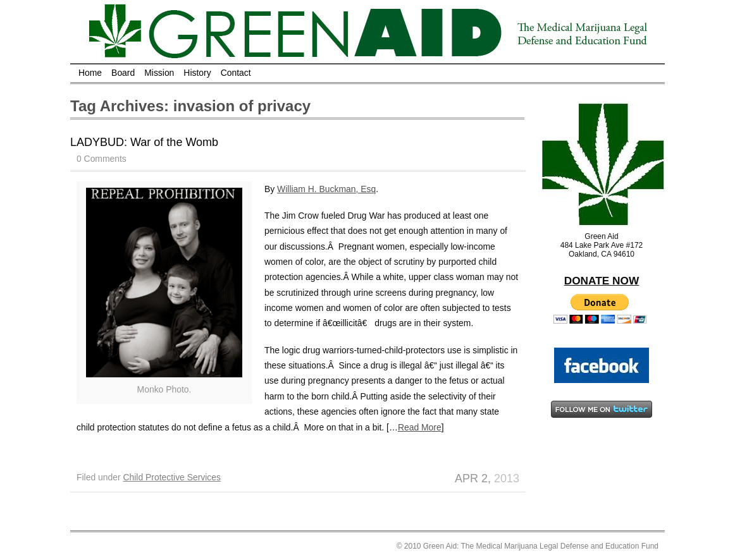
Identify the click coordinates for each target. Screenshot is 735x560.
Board (123, 73)
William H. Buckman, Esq (326, 189)
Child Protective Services (172, 477)
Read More (420, 427)
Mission (159, 73)
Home (90, 73)
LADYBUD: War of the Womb (144, 142)
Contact (236, 73)
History (197, 73)
